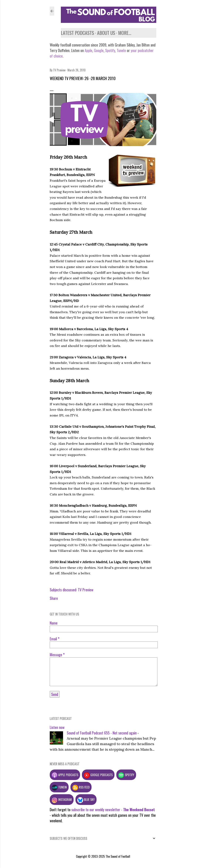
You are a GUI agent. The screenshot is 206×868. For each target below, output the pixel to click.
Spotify (110, 50)
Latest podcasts (77, 33)
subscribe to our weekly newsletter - (113, 810)
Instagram (62, 799)
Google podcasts (98, 775)
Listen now (57, 727)
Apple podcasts (65, 775)
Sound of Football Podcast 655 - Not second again (102, 733)
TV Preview (86, 590)
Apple (88, 50)
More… (125, 33)
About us (106, 33)
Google (98, 50)
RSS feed (81, 787)
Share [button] (54, 598)
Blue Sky (86, 799)
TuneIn (121, 50)
